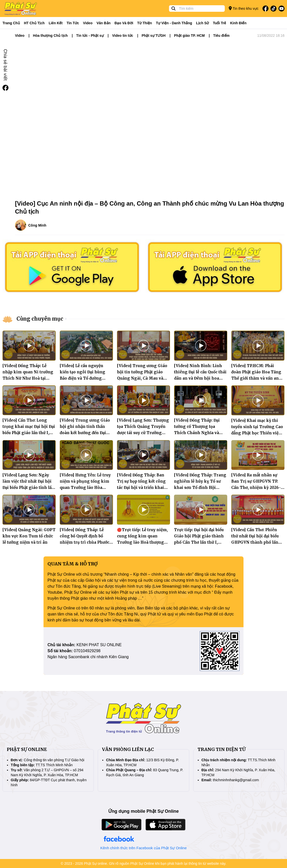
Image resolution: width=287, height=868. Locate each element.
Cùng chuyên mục (40, 319)
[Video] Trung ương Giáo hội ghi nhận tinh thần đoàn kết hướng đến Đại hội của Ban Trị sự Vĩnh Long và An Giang (85, 433)
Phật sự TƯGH (154, 36)
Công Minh (37, 225)
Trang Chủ (11, 23)
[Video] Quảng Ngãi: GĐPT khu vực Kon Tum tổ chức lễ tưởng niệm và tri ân (29, 536)
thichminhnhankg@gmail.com (236, 780)
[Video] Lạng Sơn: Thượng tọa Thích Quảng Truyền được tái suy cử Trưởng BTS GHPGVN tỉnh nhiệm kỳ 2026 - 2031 (143, 433)
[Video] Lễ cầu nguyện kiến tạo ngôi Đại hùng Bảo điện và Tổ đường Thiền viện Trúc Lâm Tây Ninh (85, 378)
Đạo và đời (124, 23)
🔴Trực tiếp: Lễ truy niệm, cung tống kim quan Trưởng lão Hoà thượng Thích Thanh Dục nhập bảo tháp (142, 542)
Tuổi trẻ (219, 23)
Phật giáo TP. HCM (189, 36)
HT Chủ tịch (34, 23)
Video (88, 23)
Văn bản (103, 23)
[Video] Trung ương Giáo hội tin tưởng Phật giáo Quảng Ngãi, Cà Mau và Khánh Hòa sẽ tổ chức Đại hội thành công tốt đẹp (142, 378)
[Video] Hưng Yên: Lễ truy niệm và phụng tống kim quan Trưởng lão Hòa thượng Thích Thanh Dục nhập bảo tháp (85, 488)
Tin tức (73, 23)
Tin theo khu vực (244, 8)
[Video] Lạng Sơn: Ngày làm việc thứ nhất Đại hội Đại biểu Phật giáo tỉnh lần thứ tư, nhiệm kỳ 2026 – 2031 (28, 488)
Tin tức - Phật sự (90, 36)
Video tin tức (122, 36)
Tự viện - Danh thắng (174, 23)
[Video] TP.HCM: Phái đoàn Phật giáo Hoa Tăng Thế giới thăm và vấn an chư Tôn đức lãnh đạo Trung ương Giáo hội (256, 378)
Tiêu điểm (221, 36)
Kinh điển (238, 23)
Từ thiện (145, 23)
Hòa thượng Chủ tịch (50, 36)
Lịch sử (202, 23)
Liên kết (56, 23)
